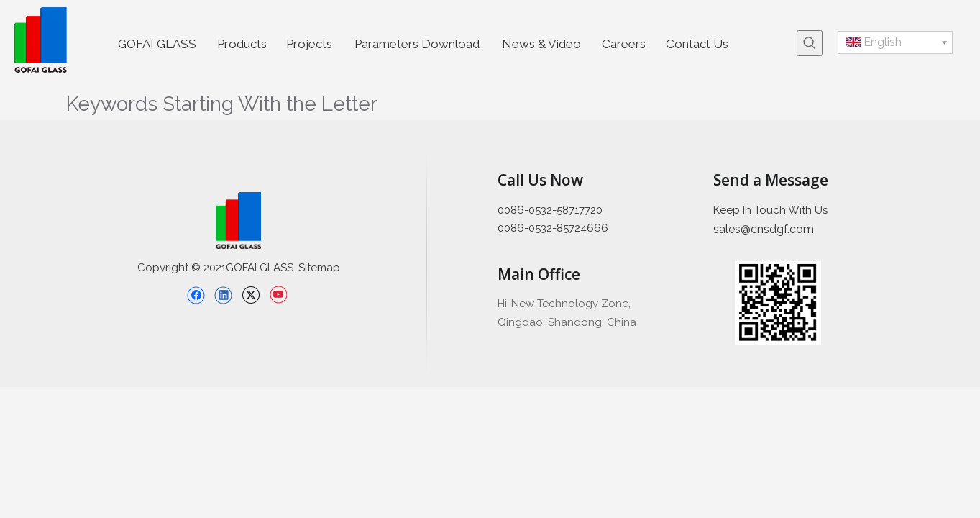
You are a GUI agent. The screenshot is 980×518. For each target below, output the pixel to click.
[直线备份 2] (426, 263)
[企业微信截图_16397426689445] (778, 303)
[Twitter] (251, 295)
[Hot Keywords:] (810, 43)
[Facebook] (196, 295)
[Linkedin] (223, 295)
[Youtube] (278, 295)
